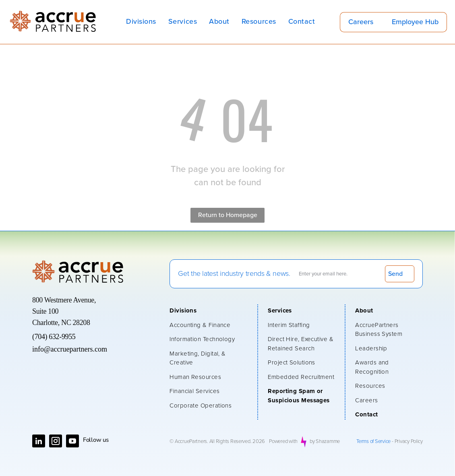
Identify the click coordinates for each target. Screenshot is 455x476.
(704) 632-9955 (54, 337)
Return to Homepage (228, 215)
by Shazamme (325, 442)
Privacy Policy (409, 442)
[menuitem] (141, 22)
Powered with (283, 442)
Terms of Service (373, 442)
